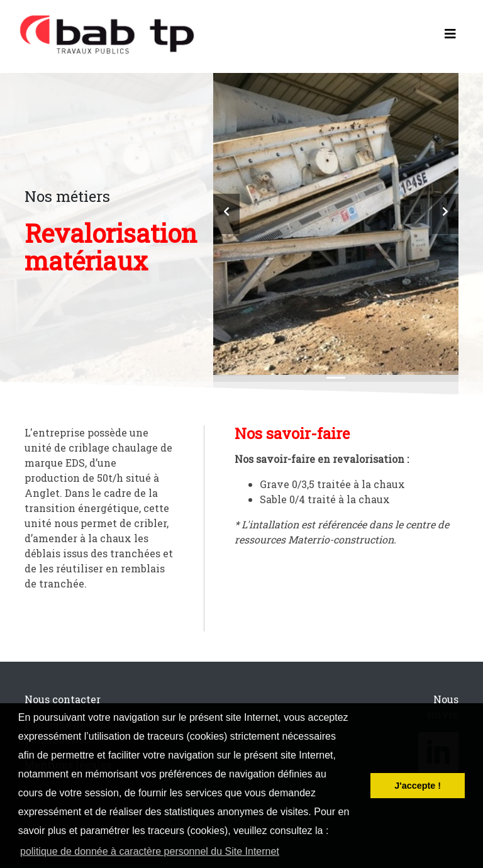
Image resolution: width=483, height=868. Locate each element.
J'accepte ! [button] (418, 786)
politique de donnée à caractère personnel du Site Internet (150, 851)
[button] (226, 214)
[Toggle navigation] (450, 36)
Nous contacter (63, 699)
